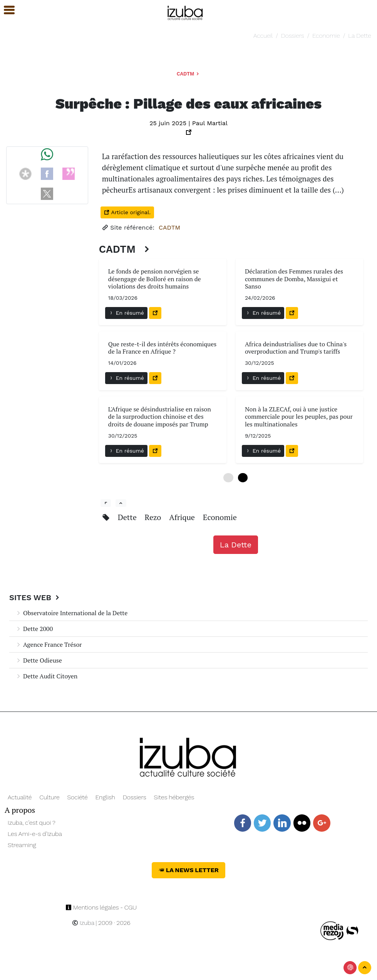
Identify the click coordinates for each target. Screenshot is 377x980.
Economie (326, 36)
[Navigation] (185, 12)
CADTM (189, 74)
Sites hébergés (174, 797)
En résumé (126, 313)
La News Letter (188, 870)
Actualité (20, 797)
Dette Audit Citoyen (46, 676)
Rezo (154, 517)
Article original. (127, 212)
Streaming (22, 845)
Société (77, 797)
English (105, 797)
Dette (128, 517)
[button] (6, 10)
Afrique (183, 517)
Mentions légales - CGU (101, 907)
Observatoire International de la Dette (71, 613)
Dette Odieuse (39, 660)
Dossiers (293, 36)
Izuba (83, 923)
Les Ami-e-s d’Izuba (35, 834)
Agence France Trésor (49, 644)
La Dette (359, 36)
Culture (49, 797)
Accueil (263, 36)
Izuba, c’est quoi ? (32, 823)
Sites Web (35, 597)
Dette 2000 (34, 629)
